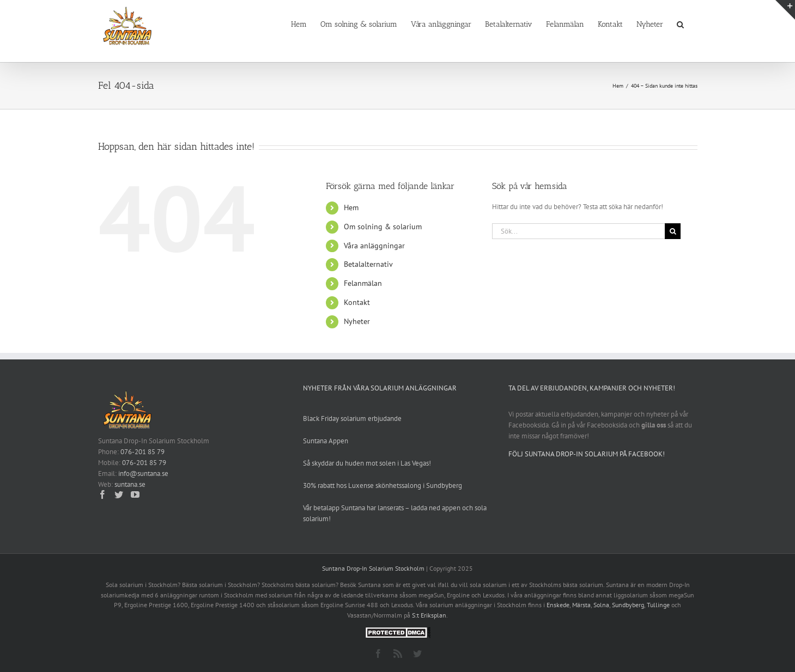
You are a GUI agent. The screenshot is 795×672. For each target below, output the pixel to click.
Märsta (581, 605)
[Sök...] (579, 231)
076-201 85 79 (142, 452)
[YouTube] (135, 494)
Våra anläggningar (374, 246)
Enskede (558, 605)
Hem (351, 207)
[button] (680, 23)
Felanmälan (363, 283)
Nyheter (357, 321)
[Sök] (673, 231)
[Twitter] (119, 494)
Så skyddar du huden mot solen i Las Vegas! (367, 463)
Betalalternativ (368, 264)
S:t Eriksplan (429, 615)
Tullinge (658, 605)
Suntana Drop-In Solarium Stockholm (373, 568)
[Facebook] (102, 494)
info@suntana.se (143, 474)
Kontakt (357, 302)
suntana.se (130, 484)
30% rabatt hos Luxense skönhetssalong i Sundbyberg (383, 485)
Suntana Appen (326, 441)
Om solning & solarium (383, 227)
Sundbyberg (628, 605)
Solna (601, 605)
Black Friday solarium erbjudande (352, 419)
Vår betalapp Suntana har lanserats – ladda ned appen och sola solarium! (395, 513)
